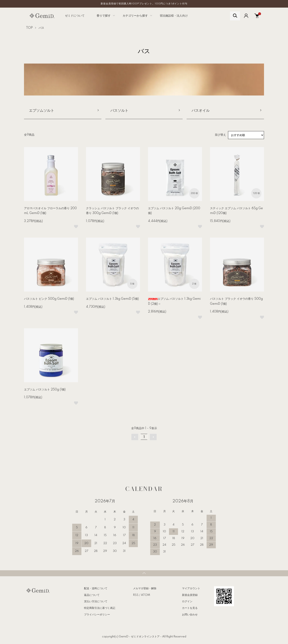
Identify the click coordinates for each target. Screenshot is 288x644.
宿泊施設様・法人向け (174, 16)
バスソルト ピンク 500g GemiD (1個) (49, 299)
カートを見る (190, 608)
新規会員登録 (190, 595)
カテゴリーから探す (135, 16)
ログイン (187, 601)
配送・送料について (96, 588)
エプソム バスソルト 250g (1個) (45, 390)
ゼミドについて (75, 16)
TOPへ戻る (144, 573)
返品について (92, 595)
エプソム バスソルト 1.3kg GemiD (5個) (112, 299)
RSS (136, 595)
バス (41, 28)
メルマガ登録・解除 (145, 588)
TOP (29, 28)
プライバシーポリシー (97, 615)
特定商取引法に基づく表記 (100, 608)
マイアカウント (191, 588)
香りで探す (104, 16)
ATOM (145, 595)
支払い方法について (96, 601)
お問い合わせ (190, 615)
